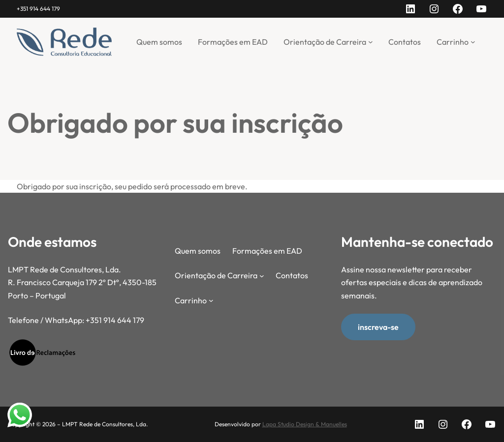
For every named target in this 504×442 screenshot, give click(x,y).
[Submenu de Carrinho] (473, 42)
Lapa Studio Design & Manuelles (305, 424)
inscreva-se (378, 327)
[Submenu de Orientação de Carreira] (371, 42)
